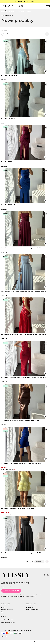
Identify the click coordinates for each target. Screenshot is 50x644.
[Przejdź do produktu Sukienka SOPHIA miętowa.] (25, 57)
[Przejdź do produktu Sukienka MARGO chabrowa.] (25, 186)
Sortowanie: (4, 30)
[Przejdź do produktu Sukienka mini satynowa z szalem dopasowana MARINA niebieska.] (25, 444)
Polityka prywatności (33, 610)
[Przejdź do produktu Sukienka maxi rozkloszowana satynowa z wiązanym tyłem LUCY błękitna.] (25, 272)
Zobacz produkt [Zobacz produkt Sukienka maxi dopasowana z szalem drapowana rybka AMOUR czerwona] (46, 373)
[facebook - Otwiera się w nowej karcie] (22, 6)
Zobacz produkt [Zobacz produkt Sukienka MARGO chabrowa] (46, 200)
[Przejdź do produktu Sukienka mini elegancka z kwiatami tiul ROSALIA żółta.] (25, 489)
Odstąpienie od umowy (8, 622)
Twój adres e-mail (6, 587)
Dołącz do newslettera (11, 591)
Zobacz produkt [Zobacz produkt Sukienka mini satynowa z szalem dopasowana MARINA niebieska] (46, 459)
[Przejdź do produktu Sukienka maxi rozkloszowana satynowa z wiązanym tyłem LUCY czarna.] (25, 534)
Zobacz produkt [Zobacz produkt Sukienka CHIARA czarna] (46, 114)
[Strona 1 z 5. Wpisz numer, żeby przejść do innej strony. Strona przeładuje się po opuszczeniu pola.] (41, 34)
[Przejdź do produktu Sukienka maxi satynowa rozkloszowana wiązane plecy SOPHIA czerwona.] (25, 315)
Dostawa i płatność (7, 610)
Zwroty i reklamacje (7, 620)
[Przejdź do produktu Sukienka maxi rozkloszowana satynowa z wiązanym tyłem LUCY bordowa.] (25, 229)
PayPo (3, 612)
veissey (3, 16)
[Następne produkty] (39, 562)
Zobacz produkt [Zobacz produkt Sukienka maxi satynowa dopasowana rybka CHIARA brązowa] (46, 416)
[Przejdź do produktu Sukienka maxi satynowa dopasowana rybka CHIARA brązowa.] (25, 401)
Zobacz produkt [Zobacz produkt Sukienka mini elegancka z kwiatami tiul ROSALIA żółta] (46, 504)
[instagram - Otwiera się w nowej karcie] (19, 6)
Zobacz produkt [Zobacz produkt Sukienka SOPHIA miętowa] (46, 71)
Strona (38, 34)
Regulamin (20, 595)
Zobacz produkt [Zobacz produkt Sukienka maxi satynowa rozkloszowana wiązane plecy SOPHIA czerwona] (46, 330)
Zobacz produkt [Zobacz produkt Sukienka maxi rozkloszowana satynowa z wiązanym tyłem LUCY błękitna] (46, 287)
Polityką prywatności (30, 597)
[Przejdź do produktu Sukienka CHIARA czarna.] (25, 100)
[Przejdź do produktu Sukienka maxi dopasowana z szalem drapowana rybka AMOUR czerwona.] (25, 358)
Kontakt (4, 607)
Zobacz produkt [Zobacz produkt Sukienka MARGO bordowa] (46, 157)
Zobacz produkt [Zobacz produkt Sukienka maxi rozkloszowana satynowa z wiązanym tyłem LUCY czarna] (46, 548)
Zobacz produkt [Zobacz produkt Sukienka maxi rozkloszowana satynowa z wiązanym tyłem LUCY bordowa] (46, 244)
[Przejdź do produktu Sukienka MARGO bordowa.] (25, 143)
